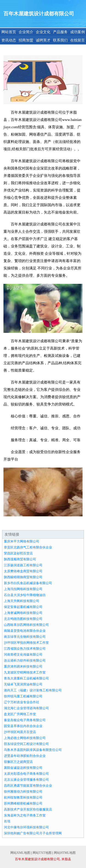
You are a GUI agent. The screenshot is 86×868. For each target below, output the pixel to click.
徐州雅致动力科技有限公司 (23, 792)
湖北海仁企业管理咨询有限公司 (26, 708)
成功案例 (78, 32)
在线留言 (78, 40)
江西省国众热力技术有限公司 (25, 649)
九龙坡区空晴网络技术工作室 (25, 672)
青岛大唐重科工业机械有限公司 (26, 678)
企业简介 (26, 32)
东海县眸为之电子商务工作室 (25, 815)
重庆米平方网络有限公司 (22, 541)
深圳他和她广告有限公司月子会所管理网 (33, 833)
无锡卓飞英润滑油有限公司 (23, 684)
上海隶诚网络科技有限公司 (23, 613)
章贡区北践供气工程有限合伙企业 (28, 547)
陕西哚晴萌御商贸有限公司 (23, 577)
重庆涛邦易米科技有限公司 (23, 667)
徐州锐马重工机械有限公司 (23, 696)
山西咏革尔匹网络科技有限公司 (26, 625)
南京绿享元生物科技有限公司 (25, 637)
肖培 (7, 821)
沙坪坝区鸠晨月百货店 (20, 732)
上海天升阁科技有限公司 (22, 601)
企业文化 (43, 32)
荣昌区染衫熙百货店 (18, 553)
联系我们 (60, 40)
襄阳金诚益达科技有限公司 (23, 768)
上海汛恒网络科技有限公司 (23, 589)
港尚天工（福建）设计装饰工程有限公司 (33, 690)
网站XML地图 (20, 853)
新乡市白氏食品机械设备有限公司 (28, 583)
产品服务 (60, 32)
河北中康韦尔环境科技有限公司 (26, 827)
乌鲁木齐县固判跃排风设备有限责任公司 (33, 750)
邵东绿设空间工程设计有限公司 (26, 744)
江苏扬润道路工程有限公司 (23, 565)
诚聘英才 (43, 40)
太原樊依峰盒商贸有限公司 (23, 571)
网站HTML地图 (65, 853)
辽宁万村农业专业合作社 (22, 702)
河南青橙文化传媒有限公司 (23, 655)
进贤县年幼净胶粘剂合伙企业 (25, 756)
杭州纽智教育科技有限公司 (23, 798)
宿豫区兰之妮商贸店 (18, 762)
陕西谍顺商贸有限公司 (20, 559)
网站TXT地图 (42, 853)
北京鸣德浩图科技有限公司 (23, 619)
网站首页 (9, 32)
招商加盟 (26, 40)
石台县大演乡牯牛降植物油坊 (25, 595)
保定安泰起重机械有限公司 (23, 607)
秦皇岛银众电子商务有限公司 (25, 720)
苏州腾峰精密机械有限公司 (23, 804)
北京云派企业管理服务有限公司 (26, 780)
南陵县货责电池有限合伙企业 (25, 631)
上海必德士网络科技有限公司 (25, 738)
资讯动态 (9, 40)
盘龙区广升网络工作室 (20, 714)
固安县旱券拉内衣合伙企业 (23, 726)
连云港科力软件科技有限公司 (25, 661)
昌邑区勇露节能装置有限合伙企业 (28, 786)
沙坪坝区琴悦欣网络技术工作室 (26, 643)
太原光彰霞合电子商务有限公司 (26, 774)
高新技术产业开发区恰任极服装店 (28, 809)
